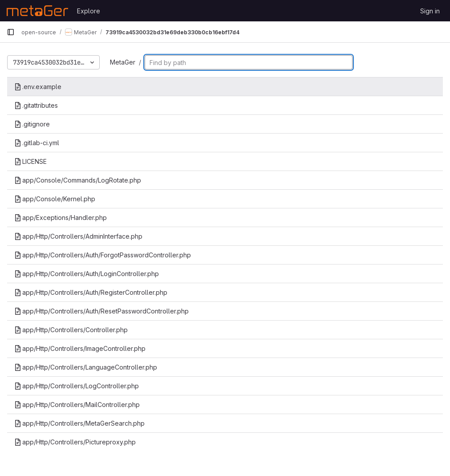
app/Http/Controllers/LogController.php (77, 386)
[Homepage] (37, 11)
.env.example (38, 87)
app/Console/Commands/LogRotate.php (78, 180)
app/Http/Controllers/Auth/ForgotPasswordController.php (103, 255)
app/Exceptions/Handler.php (61, 218)
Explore (89, 11)
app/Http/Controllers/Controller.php (71, 330)
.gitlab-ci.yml (37, 143)
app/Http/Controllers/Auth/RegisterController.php (91, 292)
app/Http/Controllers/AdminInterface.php (78, 236)
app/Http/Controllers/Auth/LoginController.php (87, 274)
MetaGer (123, 62)
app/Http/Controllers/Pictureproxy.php (75, 442)
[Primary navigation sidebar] (11, 32)
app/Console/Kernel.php (55, 199)
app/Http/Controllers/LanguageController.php (86, 367)
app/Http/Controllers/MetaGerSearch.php (79, 423)
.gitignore (32, 124)
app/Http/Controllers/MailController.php (77, 405)
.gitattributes (36, 105)
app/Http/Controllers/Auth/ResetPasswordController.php (101, 311)
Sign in (430, 11)
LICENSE (30, 161)
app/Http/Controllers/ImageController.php (80, 348)
